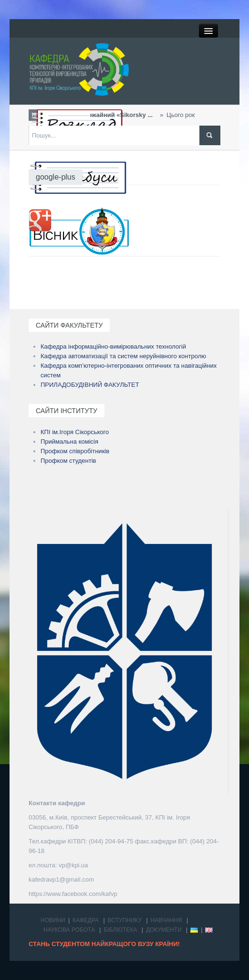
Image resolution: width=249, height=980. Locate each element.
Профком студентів (68, 461)
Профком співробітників (75, 451)
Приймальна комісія (69, 442)
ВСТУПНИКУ (125, 920)
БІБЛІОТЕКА (120, 930)
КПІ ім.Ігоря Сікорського (75, 432)
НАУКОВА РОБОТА (69, 930)
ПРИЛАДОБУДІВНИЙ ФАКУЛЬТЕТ (90, 385)
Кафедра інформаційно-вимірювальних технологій (113, 346)
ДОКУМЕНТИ (164, 930)
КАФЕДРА (86, 920)
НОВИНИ (53, 920)
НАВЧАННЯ (166, 920)
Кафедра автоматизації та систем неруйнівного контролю (123, 356)
